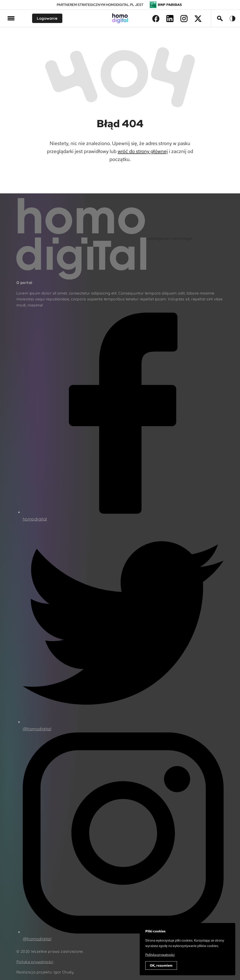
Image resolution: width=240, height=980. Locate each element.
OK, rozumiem (161, 965)
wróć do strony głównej (143, 151)
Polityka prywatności (160, 955)
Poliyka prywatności (35, 962)
